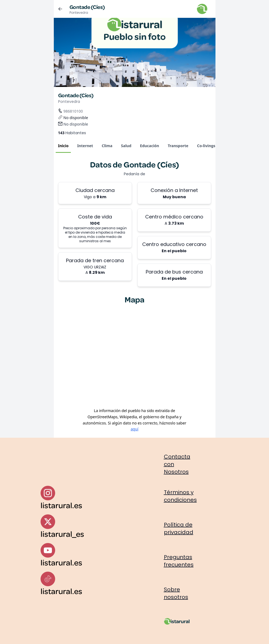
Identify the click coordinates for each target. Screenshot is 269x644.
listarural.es (61, 505)
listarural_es (62, 534)
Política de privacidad (179, 528)
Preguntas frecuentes (179, 561)
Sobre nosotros (176, 593)
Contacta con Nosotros (177, 464)
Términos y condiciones (180, 496)
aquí (134, 429)
